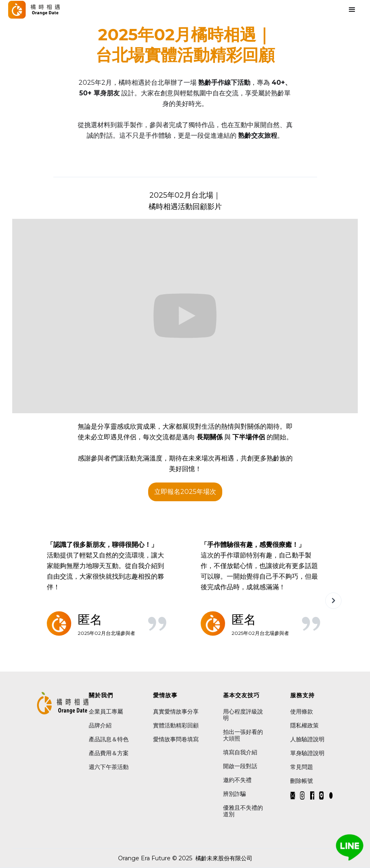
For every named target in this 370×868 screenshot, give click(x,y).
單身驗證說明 (307, 753)
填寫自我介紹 (240, 752)
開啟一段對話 (240, 766)
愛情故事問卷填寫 (176, 739)
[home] (34, 10)
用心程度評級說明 (243, 715)
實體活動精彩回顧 (176, 725)
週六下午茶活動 (109, 767)
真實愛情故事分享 (176, 712)
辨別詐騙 (234, 794)
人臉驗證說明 (307, 739)
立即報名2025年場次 (185, 492)
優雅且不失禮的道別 (243, 811)
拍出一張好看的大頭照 (243, 735)
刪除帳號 (302, 781)
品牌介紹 (100, 725)
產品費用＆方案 (109, 753)
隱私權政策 (304, 725)
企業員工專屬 (106, 712)
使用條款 (302, 712)
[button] (301, 163)
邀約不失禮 (237, 780)
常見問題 (302, 767)
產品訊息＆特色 (109, 739)
